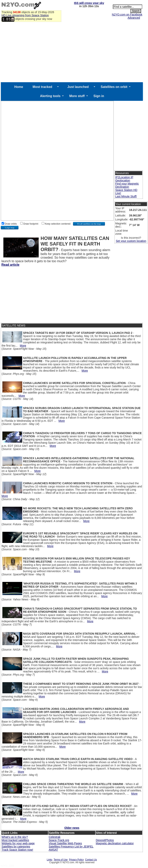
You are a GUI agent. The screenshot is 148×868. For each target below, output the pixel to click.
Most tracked (42, 87)
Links (50, 860)
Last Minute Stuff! (126, 196)
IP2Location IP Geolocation (124, 179)
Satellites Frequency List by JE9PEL (71, 847)
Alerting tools (50, 96)
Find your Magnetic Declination (127, 185)
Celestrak (54, 837)
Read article (10, 265)
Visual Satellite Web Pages (65, 843)
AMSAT (53, 850)
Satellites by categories (16, 847)
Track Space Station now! (17, 850)
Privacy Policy (76, 860)
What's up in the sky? (15, 837)
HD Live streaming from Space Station (25, 15)
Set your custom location (131, 241)
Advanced (134, 18)
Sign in (99, 96)
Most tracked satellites (15, 840)
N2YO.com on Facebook (127, 15)
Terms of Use (61, 860)
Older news (72, 828)
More (23, 346)
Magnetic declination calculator (115, 843)
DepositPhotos (105, 840)
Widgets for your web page (18, 843)
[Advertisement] (72, 52)
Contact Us (91, 860)
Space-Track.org (59, 840)
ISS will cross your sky (89, 3)
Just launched (78, 87)
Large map (10, 228)
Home (19, 87)
